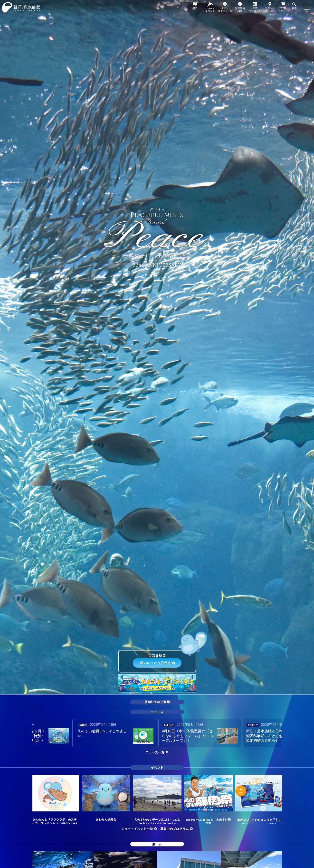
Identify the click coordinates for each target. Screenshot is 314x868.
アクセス (270, 8)
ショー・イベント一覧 (137, 829)
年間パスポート (255, 10)
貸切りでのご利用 (157, 702)
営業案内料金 (240, 10)
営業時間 (159, 656)
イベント (157, 767)
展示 (195, 8)
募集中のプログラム (175, 829)
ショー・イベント (210, 10)
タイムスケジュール (225, 10)
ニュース (157, 712)
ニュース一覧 (155, 752)
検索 (294, 8)
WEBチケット (283, 10)
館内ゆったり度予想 (155, 663)
